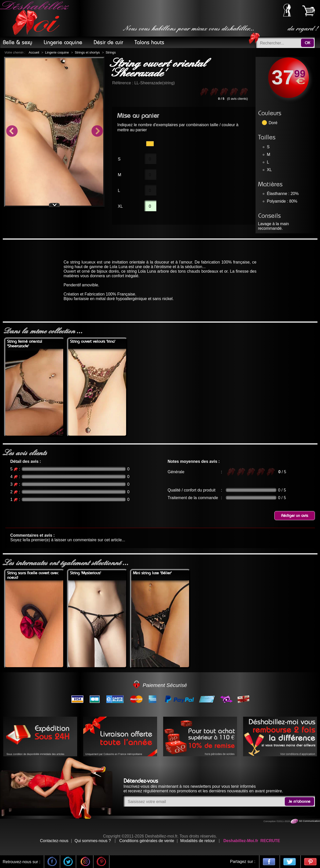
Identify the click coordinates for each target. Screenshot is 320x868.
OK (307, 43)
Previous (12, 132)
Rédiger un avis (295, 516)
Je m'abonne (299, 801)
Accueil (34, 52)
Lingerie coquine (57, 52)
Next (97, 132)
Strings (111, 52)
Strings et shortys (87, 52)
